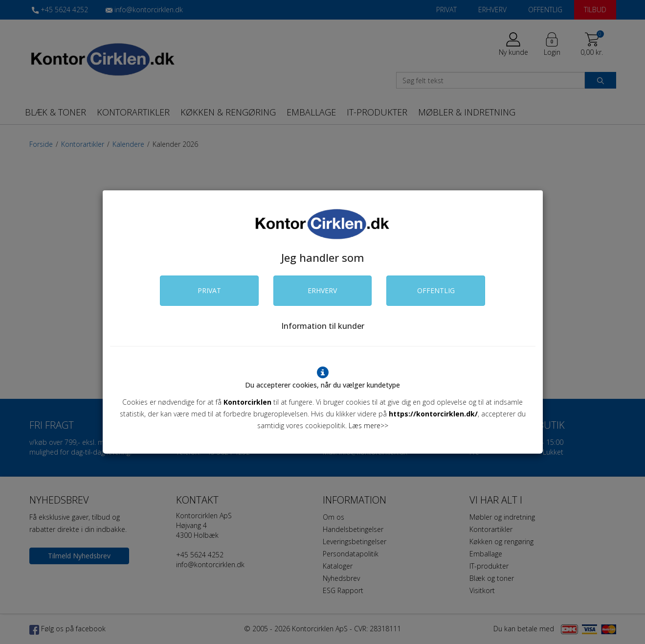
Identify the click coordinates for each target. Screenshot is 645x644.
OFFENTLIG (436, 290)
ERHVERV (322, 290)
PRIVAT (209, 290)
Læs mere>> (368, 425)
